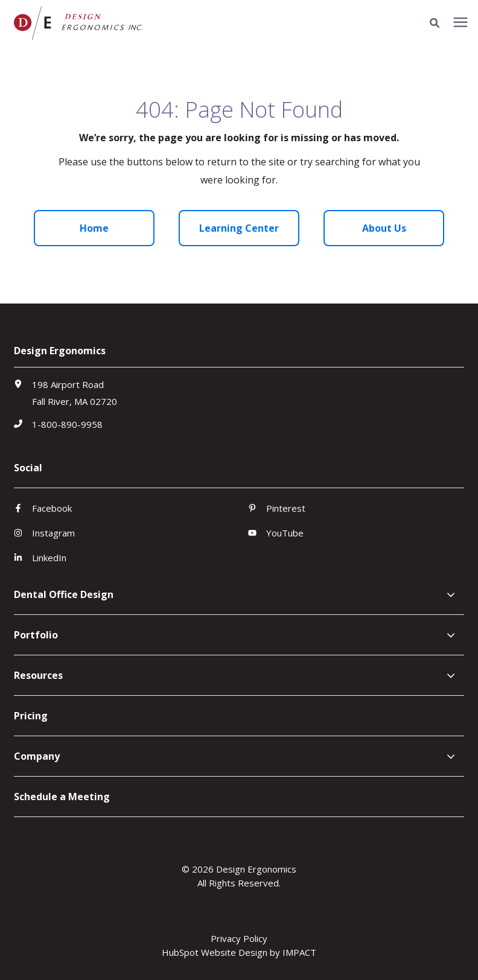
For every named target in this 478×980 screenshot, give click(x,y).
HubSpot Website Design (215, 952)
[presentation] (460, 23)
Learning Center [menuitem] (239, 228)
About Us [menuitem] (384, 228)
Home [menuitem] (94, 228)
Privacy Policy (239, 938)
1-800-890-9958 (67, 424)
